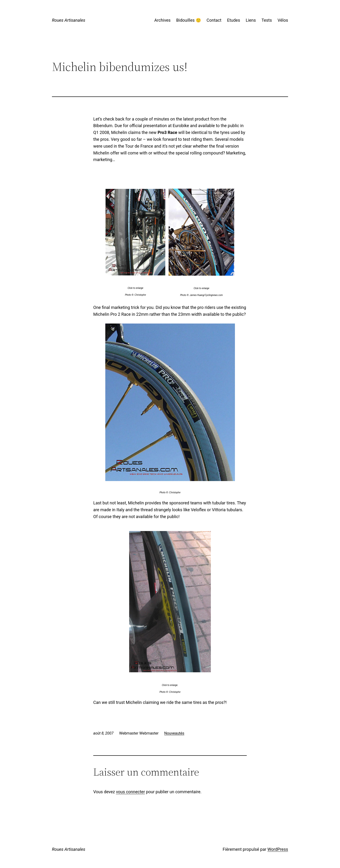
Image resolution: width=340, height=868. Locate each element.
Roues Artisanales (69, 20)
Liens (251, 20)
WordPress (278, 849)
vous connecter (130, 792)
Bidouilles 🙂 (188, 20)
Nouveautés (174, 733)
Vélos (283, 20)
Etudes (234, 20)
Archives (163, 20)
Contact (214, 20)
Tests (267, 20)
